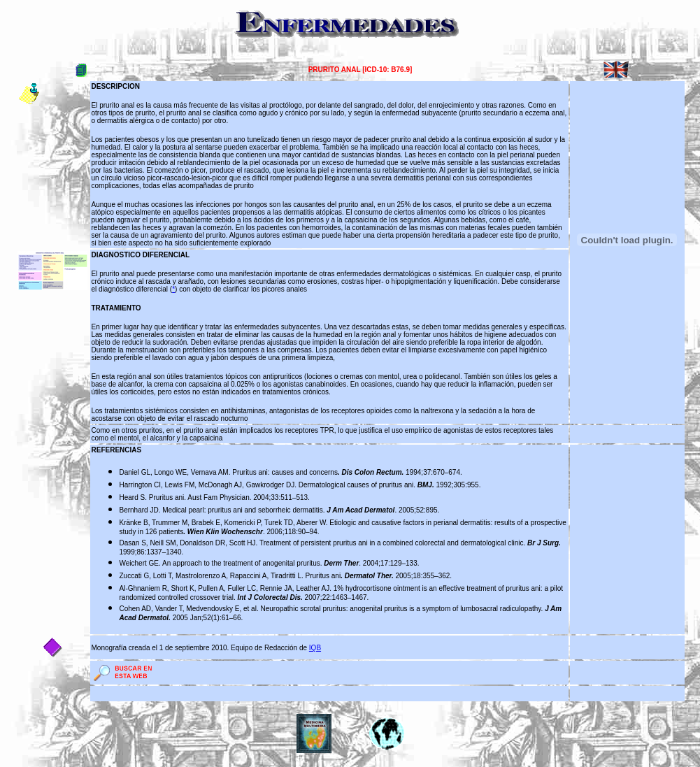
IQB (315, 648)
